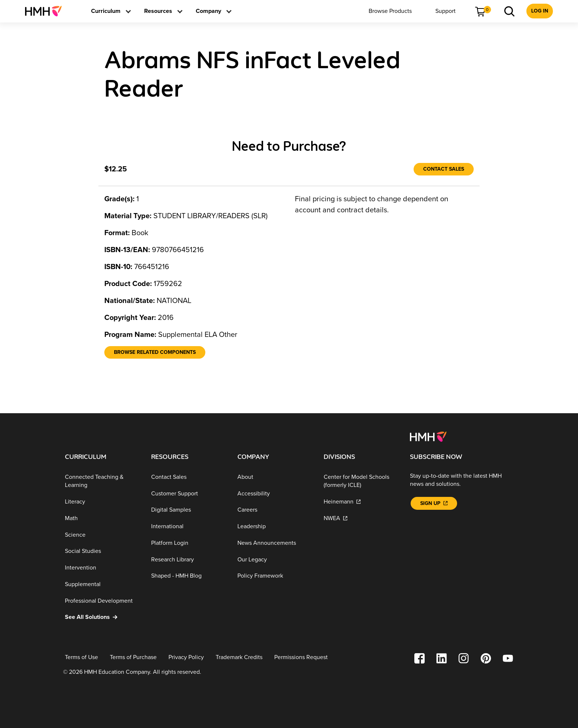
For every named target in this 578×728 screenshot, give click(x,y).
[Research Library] (188, 560)
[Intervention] (102, 568)
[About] (275, 477)
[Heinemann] (361, 502)
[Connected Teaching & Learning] (102, 481)
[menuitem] (46, 11)
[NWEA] (361, 518)
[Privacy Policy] (186, 657)
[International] (188, 527)
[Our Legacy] (275, 560)
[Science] (102, 535)
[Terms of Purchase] (133, 657)
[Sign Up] (434, 503)
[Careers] (275, 510)
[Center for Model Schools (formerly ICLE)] (361, 481)
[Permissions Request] (301, 657)
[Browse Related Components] (155, 352)
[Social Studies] (102, 551)
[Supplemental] (102, 584)
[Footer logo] (428, 436)
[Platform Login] (188, 543)
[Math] (102, 518)
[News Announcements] (275, 543)
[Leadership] (275, 527)
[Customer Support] (188, 493)
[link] (46, 11)
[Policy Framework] (275, 576)
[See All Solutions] (102, 617)
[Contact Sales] (444, 169)
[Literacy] (102, 502)
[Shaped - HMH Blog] (188, 576)
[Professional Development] (102, 601)
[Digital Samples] (188, 510)
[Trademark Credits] (239, 657)
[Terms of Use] (81, 657)
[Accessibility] (275, 493)
